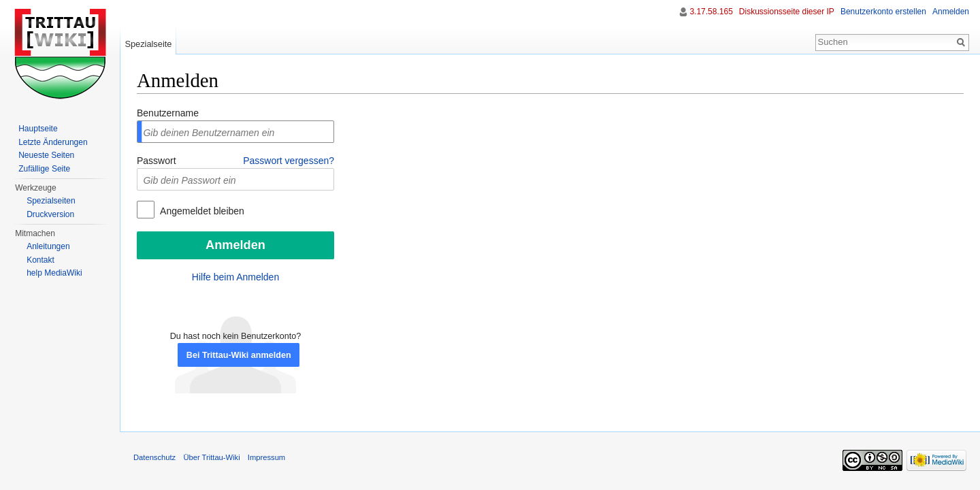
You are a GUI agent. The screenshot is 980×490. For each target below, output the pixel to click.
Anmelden (951, 12)
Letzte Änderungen (53, 142)
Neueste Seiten (46, 155)
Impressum (266, 457)
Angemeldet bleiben (201, 211)
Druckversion (50, 214)
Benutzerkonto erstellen (883, 12)
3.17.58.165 (711, 12)
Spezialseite (148, 44)
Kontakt (40, 260)
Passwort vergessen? (289, 161)
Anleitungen (48, 246)
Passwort (157, 161)
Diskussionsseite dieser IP (787, 12)
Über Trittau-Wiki (211, 457)
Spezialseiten (51, 201)
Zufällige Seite (44, 169)
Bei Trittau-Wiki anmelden (239, 355)
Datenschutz (154, 457)
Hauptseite (38, 129)
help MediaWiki (54, 273)
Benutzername (168, 113)
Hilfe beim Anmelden (235, 277)
